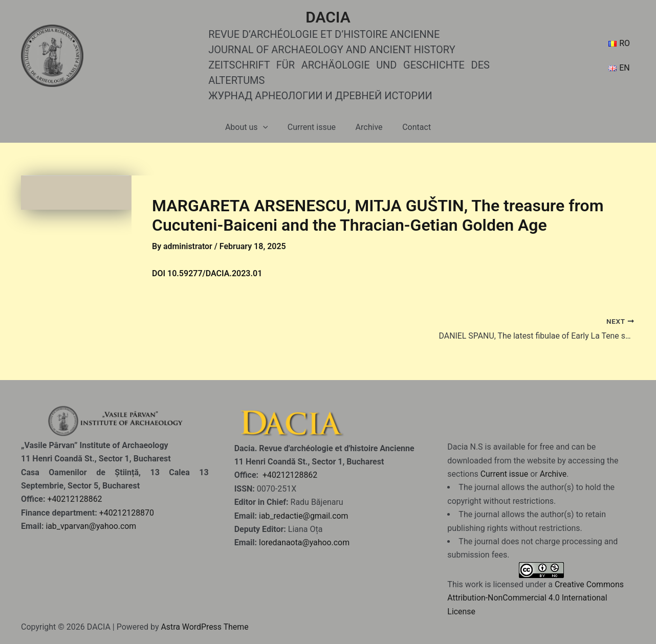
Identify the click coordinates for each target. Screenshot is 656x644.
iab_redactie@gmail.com (304, 515)
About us (252, 127)
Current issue (313, 127)
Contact (411, 127)
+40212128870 (127, 512)
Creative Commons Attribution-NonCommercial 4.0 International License (536, 597)
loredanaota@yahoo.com (304, 542)
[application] (268, 127)
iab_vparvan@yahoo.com (91, 526)
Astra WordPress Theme (205, 627)
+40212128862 (75, 499)
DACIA (328, 17)
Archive (367, 127)
